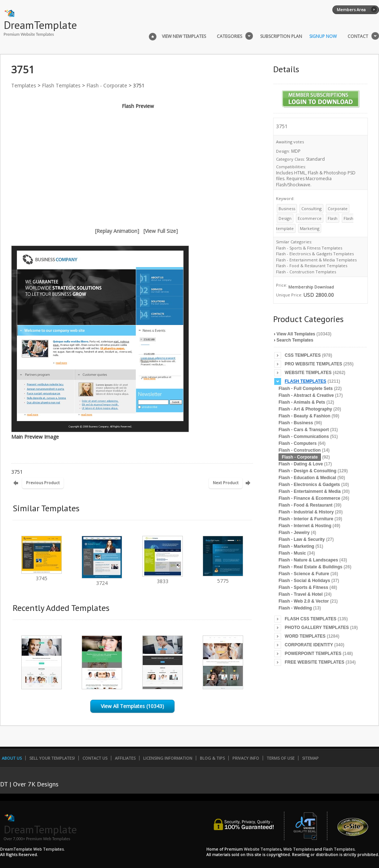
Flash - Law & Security (302, 539)
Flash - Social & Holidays (304, 581)
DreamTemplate (40, 25)
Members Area (351, 10)
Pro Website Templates (313, 364)
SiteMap (310, 758)
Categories (229, 36)
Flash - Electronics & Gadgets (309, 485)
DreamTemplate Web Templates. (32, 849)
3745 (42, 575)
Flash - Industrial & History (306, 512)
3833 (163, 578)
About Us (12, 758)
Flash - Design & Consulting (307, 471)
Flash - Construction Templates (306, 272)
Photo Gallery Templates (317, 628)
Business (287, 209)
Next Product (226, 483)
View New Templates (184, 36)
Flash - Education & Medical (307, 478)
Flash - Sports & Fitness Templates (309, 248)
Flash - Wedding (295, 608)
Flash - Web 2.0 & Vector (304, 601)
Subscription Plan (281, 36)
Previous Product (43, 483)
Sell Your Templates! (52, 758)
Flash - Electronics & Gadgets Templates (315, 254)
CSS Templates (303, 355)
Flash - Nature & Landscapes (308, 560)
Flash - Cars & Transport (304, 430)
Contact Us (95, 758)
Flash (333, 218)
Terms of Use (281, 758)
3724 (102, 580)
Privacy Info (246, 758)
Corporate (338, 209)
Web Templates (298, 849)
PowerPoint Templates (313, 654)
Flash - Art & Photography (305, 409)
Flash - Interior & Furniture (306, 519)
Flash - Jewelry (294, 533)
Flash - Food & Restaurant (305, 505)
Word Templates (305, 636)
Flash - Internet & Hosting (305, 526)
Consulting (311, 209)
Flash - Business (296, 423)
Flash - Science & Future (304, 574)
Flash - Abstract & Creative (306, 395)
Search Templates (295, 340)
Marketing (310, 228)
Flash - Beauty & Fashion (304, 416)
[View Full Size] (161, 231)
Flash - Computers (298, 443)
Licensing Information (168, 758)
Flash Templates (61, 85)
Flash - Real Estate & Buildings (311, 567)
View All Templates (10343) (132, 706)
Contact (358, 36)
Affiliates (125, 758)
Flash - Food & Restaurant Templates (312, 266)
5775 (223, 578)
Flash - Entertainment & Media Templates (316, 260)
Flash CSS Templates (311, 619)
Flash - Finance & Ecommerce (309, 498)
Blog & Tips (212, 758)
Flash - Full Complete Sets (306, 389)
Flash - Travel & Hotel (301, 594)
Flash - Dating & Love (301, 464)
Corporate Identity (309, 645)
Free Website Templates (315, 662)
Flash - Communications (304, 437)
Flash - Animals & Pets (302, 402)
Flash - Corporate (107, 85)
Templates (24, 85)
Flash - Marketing (296, 546)
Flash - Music (292, 553)
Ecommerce (310, 218)
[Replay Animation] (117, 231)
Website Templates (308, 373)
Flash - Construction (300, 450)
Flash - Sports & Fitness (303, 587)
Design (285, 218)
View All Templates (296, 334)
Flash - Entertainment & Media (310, 491)
